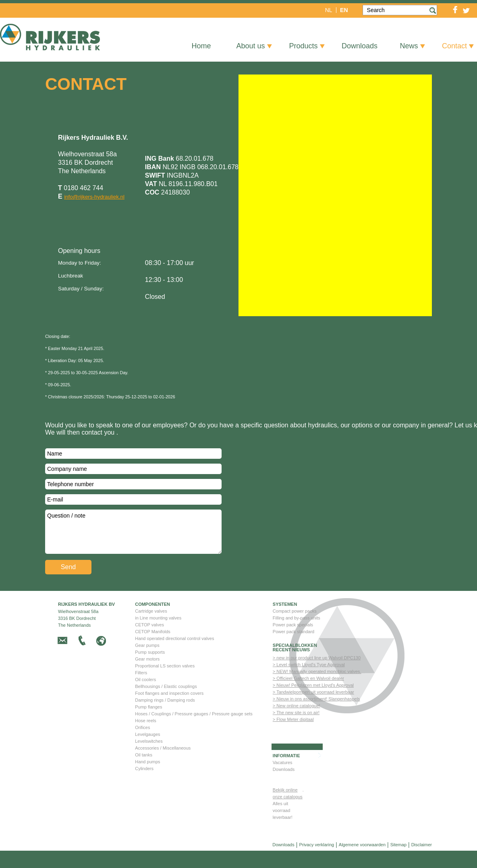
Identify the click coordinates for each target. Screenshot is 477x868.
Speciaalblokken (295, 663)
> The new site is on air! (296, 730)
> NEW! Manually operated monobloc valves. (317, 689)
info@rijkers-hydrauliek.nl (94, 197)
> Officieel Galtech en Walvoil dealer (308, 696)
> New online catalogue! (297, 723)
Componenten (152, 622)
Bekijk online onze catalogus (288, 811)
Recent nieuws (291, 667)
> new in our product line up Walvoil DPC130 (317, 675)
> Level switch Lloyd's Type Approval (309, 682)
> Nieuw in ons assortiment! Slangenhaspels (316, 716)
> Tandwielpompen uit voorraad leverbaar (313, 709)
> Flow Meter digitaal (293, 737)
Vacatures (283, 780)
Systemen (285, 622)
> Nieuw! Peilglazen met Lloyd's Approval (313, 702)
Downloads (284, 787)
